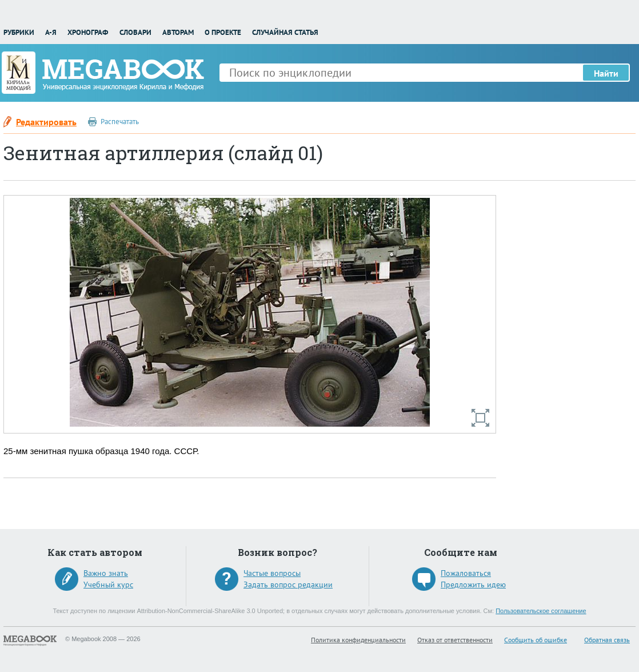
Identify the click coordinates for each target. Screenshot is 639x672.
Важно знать (106, 573)
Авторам (178, 32)
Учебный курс (108, 584)
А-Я (51, 32)
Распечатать (120, 122)
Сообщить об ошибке (536, 640)
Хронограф (88, 32)
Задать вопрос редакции (288, 584)
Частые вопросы (272, 573)
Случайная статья (285, 32)
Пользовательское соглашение (541, 611)
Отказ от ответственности (455, 640)
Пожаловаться (466, 573)
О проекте (223, 32)
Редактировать (46, 122)
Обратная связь (607, 640)
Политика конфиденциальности (358, 640)
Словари (135, 32)
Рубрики (19, 32)
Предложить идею (473, 584)
